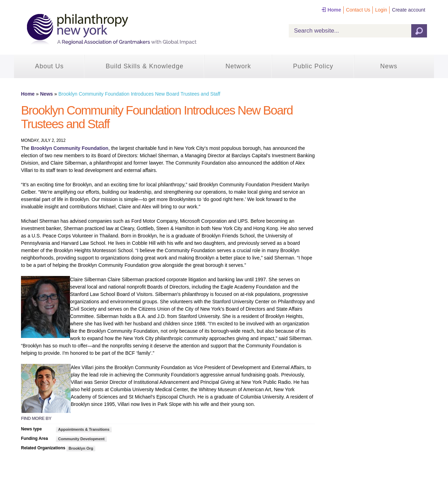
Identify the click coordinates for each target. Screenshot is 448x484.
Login (381, 10)
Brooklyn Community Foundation (70, 148)
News (389, 66)
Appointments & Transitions (84, 429)
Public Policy (313, 66)
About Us (49, 66)
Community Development (81, 439)
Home (334, 10)
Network (238, 66)
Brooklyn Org (81, 448)
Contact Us (358, 10)
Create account (409, 10)
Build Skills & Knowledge (145, 66)
